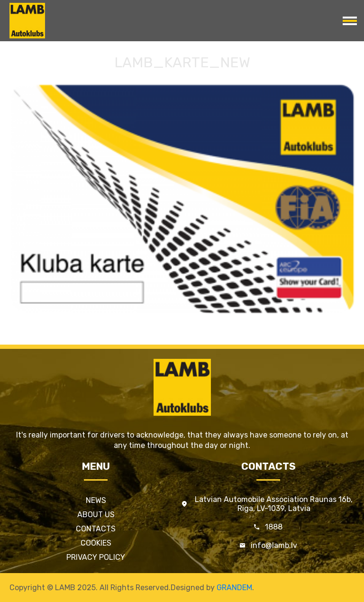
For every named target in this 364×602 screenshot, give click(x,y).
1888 (274, 527)
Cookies (96, 543)
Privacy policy (96, 557)
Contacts (96, 529)
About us (96, 515)
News (96, 500)
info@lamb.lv (274, 545)
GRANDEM (234, 588)
